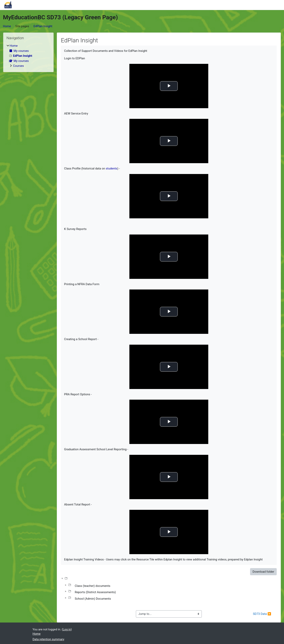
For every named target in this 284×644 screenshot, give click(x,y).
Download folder (263, 572)
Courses (18, 66)
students (112, 168)
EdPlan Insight (43, 26)
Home (7, 26)
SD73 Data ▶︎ (262, 614)
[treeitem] (28, 56)
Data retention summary (48, 639)
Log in (67, 629)
